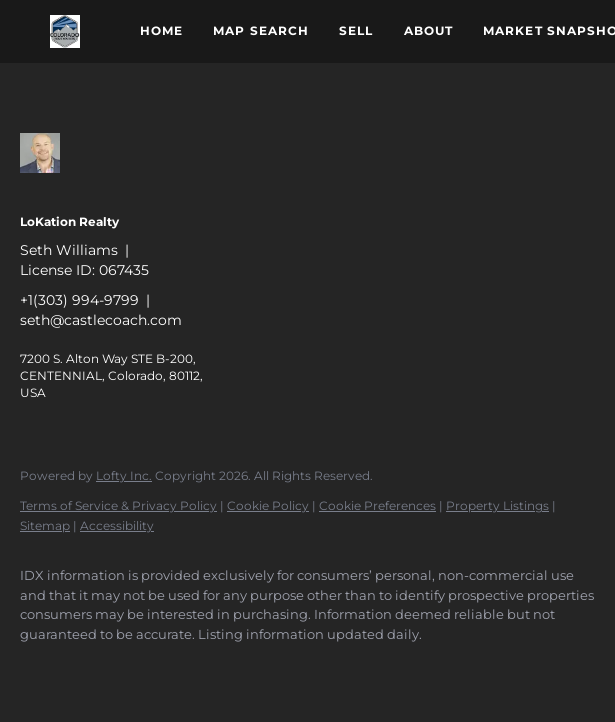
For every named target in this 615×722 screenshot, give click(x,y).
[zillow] (44, 668)
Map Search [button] (261, 30)
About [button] (429, 30)
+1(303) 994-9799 (79, 300)
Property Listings (497, 505)
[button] (65, 31)
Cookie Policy (268, 505)
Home (161, 30)
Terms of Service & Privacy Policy (118, 505)
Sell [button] (356, 30)
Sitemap (45, 525)
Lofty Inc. (124, 475)
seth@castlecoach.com (101, 320)
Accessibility (117, 525)
